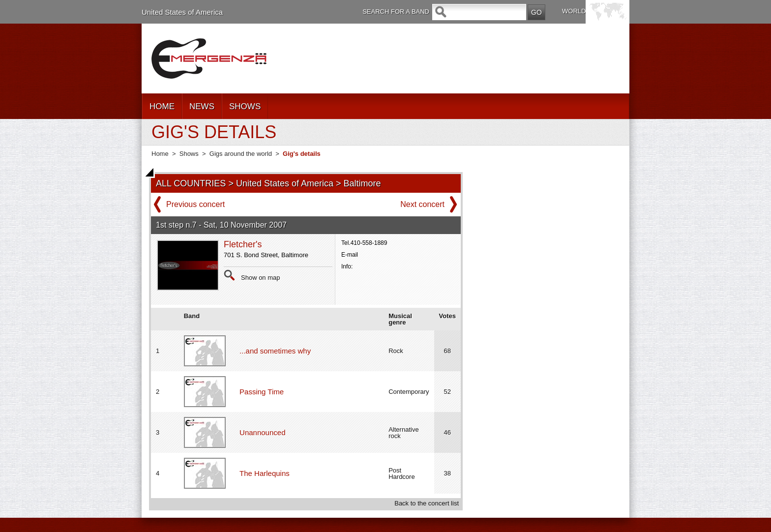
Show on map (261, 278)
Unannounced (262, 432)
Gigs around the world (241, 154)
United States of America (182, 12)
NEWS (202, 106)
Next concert (422, 204)
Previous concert (195, 204)
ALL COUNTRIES (191, 183)
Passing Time (262, 392)
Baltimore (362, 183)
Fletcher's (243, 244)
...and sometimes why (275, 351)
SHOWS (245, 106)
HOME (162, 106)
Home (160, 154)
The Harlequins (265, 473)
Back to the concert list (427, 503)
